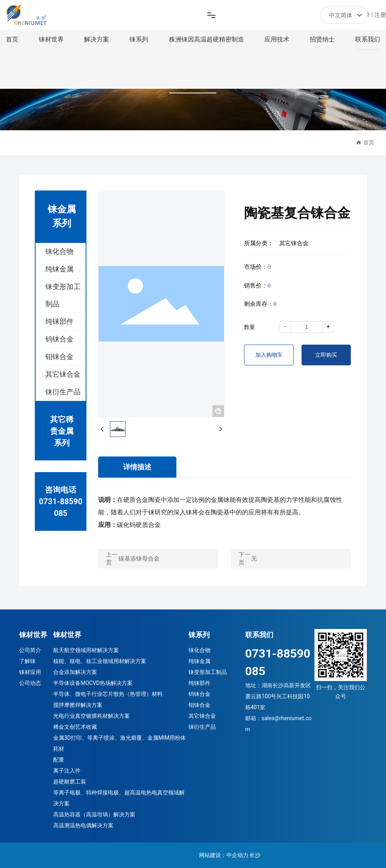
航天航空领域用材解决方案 (86, 650)
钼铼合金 (199, 705)
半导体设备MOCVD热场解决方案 (93, 683)
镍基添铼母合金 (139, 559)
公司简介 (30, 650)
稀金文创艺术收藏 (75, 727)
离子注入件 (67, 771)
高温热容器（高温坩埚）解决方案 (94, 814)
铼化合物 (199, 650)
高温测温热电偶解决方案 (83, 825)
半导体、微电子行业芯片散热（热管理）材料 (108, 694)
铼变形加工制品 (208, 672)
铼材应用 (30, 672)
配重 (59, 760)
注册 (380, 15)
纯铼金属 (199, 661)
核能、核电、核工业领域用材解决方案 (100, 661)
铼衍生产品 (202, 727)
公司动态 (30, 683)
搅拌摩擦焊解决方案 (78, 705)
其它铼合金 (202, 716)
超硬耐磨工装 (70, 782)
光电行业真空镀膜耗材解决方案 (92, 716)
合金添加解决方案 (75, 672)
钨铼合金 (199, 694)
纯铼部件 (199, 683)
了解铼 (27, 661)
